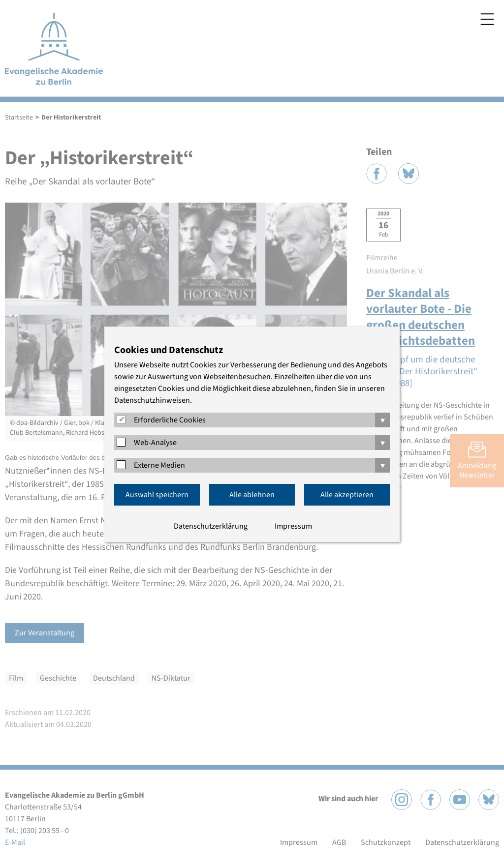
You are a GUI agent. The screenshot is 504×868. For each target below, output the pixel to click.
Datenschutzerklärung (211, 526)
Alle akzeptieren (347, 495)
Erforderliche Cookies (170, 420)
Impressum (293, 526)
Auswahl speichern (157, 495)
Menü (487, 19)
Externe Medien (159, 465)
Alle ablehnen (252, 495)
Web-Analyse (155, 443)
